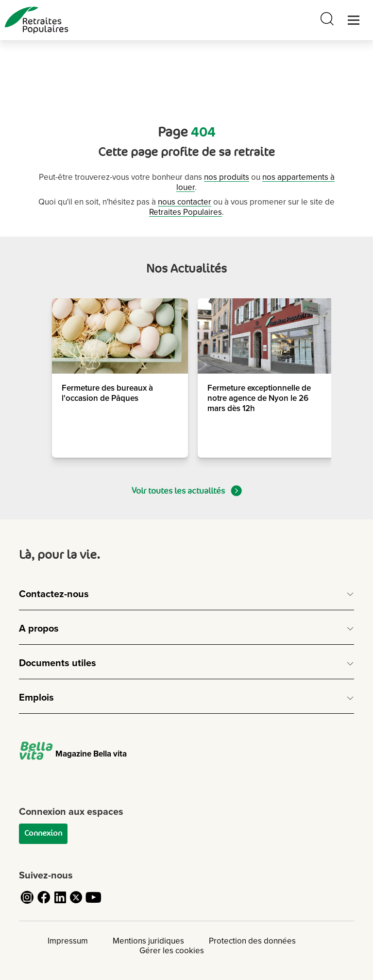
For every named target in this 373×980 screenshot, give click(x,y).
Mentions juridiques (148, 941)
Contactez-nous (54, 594)
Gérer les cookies (172, 951)
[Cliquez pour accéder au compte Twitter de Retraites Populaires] (77, 903)
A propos (39, 629)
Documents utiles (58, 663)
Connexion (43, 833)
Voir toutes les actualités (187, 491)
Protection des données (252, 941)
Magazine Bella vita (73, 754)
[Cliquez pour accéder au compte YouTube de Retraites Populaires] (93, 903)
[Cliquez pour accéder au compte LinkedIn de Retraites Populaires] (60, 903)
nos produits (227, 177)
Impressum (68, 941)
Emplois (36, 698)
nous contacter (185, 202)
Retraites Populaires (186, 212)
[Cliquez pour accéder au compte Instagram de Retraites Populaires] (27, 903)
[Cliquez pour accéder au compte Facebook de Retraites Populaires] (44, 903)
